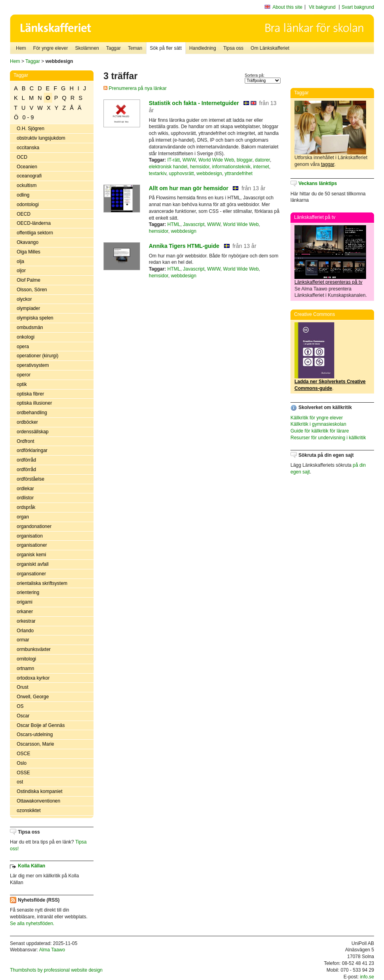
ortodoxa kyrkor (33, 678)
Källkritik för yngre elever (317, 418)
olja (20, 261)
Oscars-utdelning (35, 735)
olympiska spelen (35, 318)
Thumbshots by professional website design (56, 970)
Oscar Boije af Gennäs (41, 725)
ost (20, 782)
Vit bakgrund (322, 7)
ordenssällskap (33, 432)
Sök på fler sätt (166, 48)
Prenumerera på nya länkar (135, 88)
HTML (174, 224)
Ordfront (25, 441)
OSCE (23, 754)
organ (23, 517)
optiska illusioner (34, 403)
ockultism (27, 185)
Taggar (114, 48)
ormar (23, 640)
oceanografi (29, 176)
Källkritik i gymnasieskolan (318, 424)
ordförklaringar (32, 450)
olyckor (24, 299)
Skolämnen (87, 48)
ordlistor (25, 498)
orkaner (25, 612)
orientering (28, 592)
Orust (22, 687)
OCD (22, 157)
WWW (189, 160)
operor (24, 375)
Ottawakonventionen (38, 801)
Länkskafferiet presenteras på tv (328, 282)
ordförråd (26, 460)
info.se (367, 977)
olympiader (28, 308)
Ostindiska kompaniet (40, 791)
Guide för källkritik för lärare (320, 431)
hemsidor (200, 167)
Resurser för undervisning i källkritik (328, 438)
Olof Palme (28, 280)
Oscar (23, 716)
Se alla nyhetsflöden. (32, 923)
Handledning (203, 48)
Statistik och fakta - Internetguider (194, 103)
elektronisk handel (168, 167)
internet (261, 167)
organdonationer (34, 526)
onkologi (26, 337)
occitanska (28, 148)
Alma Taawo (52, 950)
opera (23, 347)
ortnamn (25, 668)
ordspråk (26, 507)
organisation (30, 536)
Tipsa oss (233, 48)
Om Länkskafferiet (270, 48)
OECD (24, 214)
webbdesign (209, 173)
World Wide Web (216, 160)
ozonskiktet (29, 810)
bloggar (245, 160)
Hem (21, 48)
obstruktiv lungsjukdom (41, 138)
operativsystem (33, 365)
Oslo (22, 763)
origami (24, 602)
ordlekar (25, 489)
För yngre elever (50, 48)
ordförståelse (30, 479)
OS (20, 706)
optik (22, 384)
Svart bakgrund (358, 7)
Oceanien (27, 167)
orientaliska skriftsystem (42, 583)
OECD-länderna (34, 223)
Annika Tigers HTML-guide (184, 246)
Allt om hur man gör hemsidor (189, 188)
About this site (288, 7)
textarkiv (158, 173)
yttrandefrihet (239, 173)
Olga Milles (28, 252)
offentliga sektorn (35, 233)
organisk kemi (31, 555)
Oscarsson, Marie (35, 744)
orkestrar (26, 621)
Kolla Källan (32, 866)
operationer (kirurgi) (38, 356)
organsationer (31, 574)
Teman (135, 48)
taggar (328, 164)
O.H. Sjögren (30, 129)
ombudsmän (30, 327)
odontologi (28, 205)
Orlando (25, 631)
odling (23, 195)
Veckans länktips (318, 183)
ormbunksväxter (34, 649)
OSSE (23, 773)
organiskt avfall (33, 564)
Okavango (28, 242)
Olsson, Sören (32, 290)
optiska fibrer (30, 394)
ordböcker (27, 422)
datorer (262, 160)
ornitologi (26, 659)
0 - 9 (28, 117)
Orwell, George (33, 697)
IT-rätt (173, 160)
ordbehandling (32, 413)
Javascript (194, 224)
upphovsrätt (181, 173)
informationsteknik (231, 167)
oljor (21, 271)
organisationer (32, 545)
